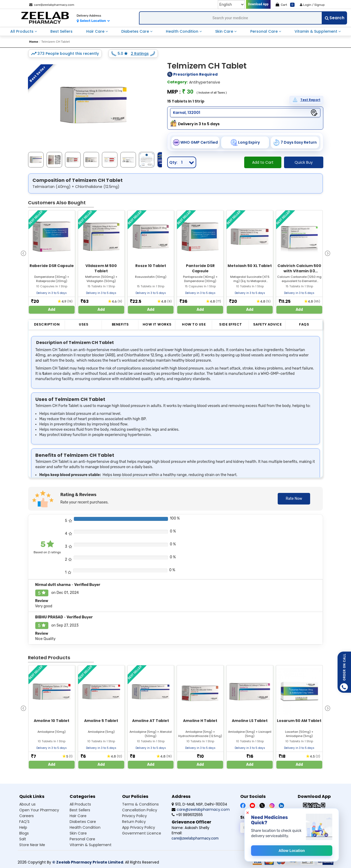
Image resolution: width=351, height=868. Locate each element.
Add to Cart (263, 162)
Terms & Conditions (140, 804)
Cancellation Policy (140, 810)
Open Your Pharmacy (39, 810)
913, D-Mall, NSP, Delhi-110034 (199, 804)
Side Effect (231, 324)
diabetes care (136, 31)
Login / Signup (312, 5)
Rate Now (294, 499)
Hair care (78, 816)
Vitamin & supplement (91, 845)
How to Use (194, 324)
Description (47, 324)
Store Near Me (32, 845)
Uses (84, 324)
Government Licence (142, 833)
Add (52, 310)
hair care (96, 31)
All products (80, 804)
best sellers (61, 31)
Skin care (78, 833)
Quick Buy (304, 162)
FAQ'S (24, 822)
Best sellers (80, 810)
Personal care (82, 839)
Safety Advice (268, 324)
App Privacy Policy (139, 827)
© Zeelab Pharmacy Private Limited (88, 862)
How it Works (157, 324)
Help (23, 827)
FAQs (304, 324)
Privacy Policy (134, 816)
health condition (183, 31)
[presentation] (23, 253)
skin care (225, 31)
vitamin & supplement (316, 31)
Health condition (85, 827)
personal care (265, 31)
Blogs (24, 833)
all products (22, 31)
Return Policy (134, 822)
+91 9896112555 (187, 815)
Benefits (120, 324)
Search (335, 18)
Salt (23, 839)
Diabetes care (83, 822)
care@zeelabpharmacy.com (52, 5)
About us (27, 804)
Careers (27, 816)
